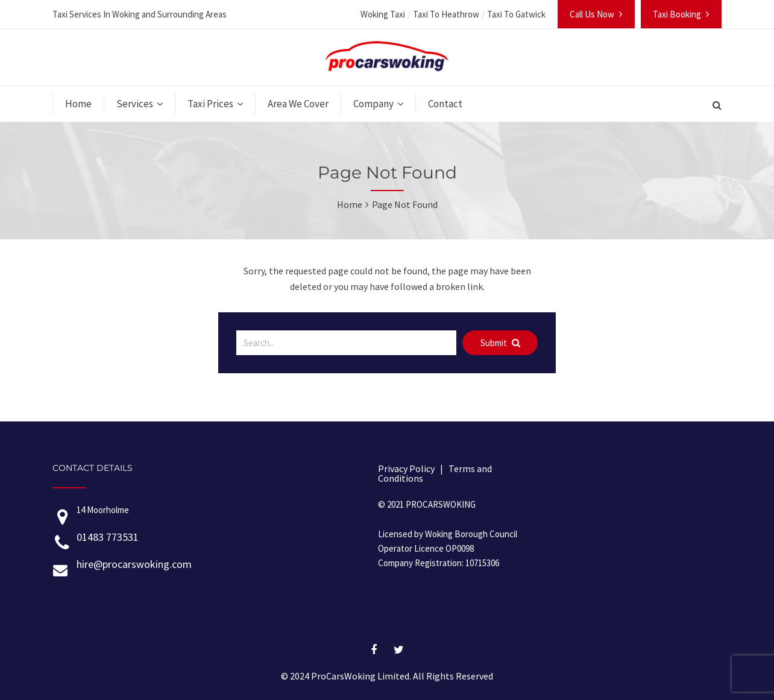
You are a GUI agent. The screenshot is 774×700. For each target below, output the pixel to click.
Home (78, 104)
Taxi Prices (210, 104)
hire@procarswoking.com (134, 564)
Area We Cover (298, 104)
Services (135, 104)
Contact (445, 104)
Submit (500, 343)
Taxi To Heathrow (446, 14)
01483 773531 (108, 537)
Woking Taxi (383, 14)
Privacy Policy (406, 468)
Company (373, 104)
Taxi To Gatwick (516, 14)
